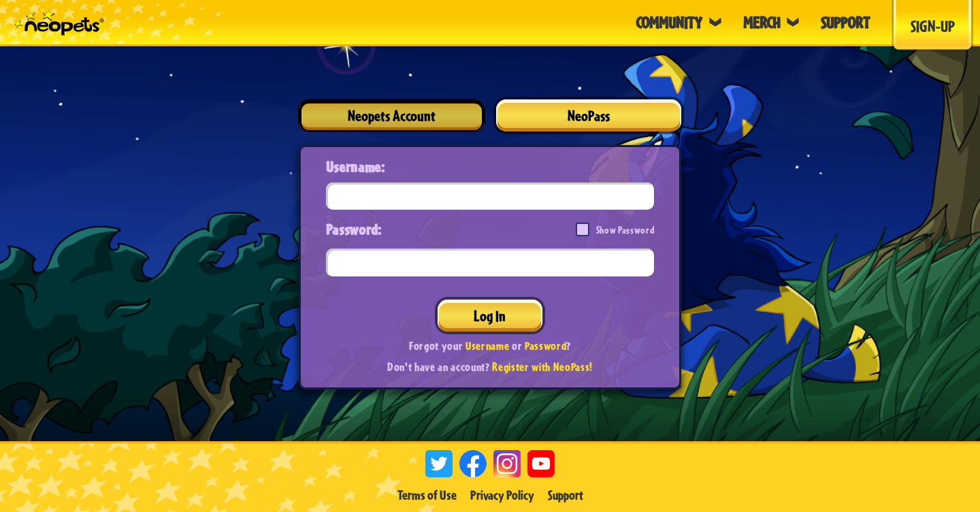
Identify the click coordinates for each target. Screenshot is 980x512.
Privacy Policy (502, 495)
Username (487, 346)
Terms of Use (427, 495)
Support (566, 495)
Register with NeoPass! (542, 367)
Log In (490, 316)
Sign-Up (933, 26)
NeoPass (589, 115)
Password (545, 346)
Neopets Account (392, 115)
